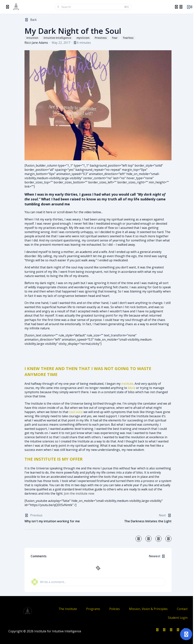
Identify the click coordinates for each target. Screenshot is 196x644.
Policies (115, 609)
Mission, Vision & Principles (148, 609)
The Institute (68, 609)
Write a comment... (49, 582)
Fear (115, 38)
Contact (182, 609)
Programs (93, 609)
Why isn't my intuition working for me (52, 521)
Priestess (101, 38)
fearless (128, 38)
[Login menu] (190, 7)
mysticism (83, 38)
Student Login (178, 618)
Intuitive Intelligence (57, 38)
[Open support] (186, 634)
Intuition (32, 38)
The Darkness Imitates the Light (148, 521)
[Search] (91, 7)
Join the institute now (79, 493)
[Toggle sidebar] (8, 7)
